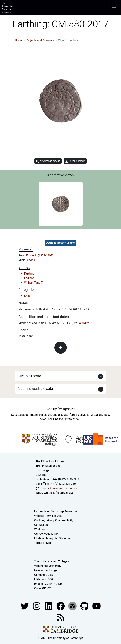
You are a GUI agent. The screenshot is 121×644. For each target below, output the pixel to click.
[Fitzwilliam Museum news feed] (61, 617)
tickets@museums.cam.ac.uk (58, 488)
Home (19, 40)
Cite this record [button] (29, 376)
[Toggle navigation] (114, 8)
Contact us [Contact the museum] (41, 525)
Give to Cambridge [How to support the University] (46, 570)
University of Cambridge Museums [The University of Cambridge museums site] (56, 511)
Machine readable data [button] (35, 389)
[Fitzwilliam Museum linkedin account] (61, 606)
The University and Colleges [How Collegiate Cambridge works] (52, 561)
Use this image (75, 161)
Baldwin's (83, 323)
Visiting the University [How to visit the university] (48, 566)
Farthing (29, 274)
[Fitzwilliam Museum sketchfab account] (73, 606)
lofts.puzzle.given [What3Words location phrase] (64, 493)
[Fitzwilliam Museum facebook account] (49, 606)
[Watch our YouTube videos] (96, 606)
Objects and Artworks (40, 40)
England (29, 278)
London (30, 260)
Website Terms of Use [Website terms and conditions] (48, 516)
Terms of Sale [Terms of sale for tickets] (43, 543)
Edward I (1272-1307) (40, 255)
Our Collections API (46, 534)
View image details (48, 161)
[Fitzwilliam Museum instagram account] (37, 606)
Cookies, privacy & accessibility (54, 520)
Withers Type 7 (33, 283)
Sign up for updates (60, 409)
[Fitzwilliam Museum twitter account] (25, 606)
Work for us (42, 529)
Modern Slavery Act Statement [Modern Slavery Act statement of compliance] (53, 538)
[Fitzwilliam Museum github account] (85, 606)
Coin (27, 296)
